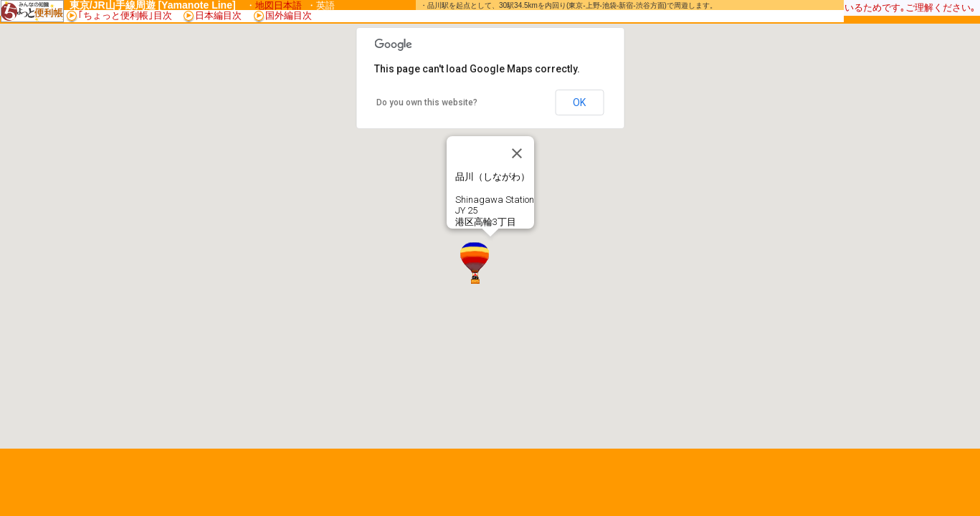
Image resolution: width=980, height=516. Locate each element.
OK (579, 102)
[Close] (517, 153)
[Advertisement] (583, 15)
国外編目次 (283, 15)
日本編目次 (218, 15)
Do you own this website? (427, 102)
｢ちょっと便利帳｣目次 (125, 15)
